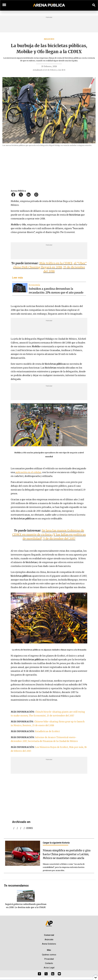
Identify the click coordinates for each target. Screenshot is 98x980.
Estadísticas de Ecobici (47, 731)
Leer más (18, 278)
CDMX (29, 828)
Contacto (49, 963)
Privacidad (49, 959)
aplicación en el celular (28, 472)
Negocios (49, 39)
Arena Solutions (49, 944)
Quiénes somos (49, 955)
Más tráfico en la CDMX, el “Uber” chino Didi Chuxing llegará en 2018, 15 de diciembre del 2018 (50, 267)
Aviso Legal (49, 968)
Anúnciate (49, 940)
